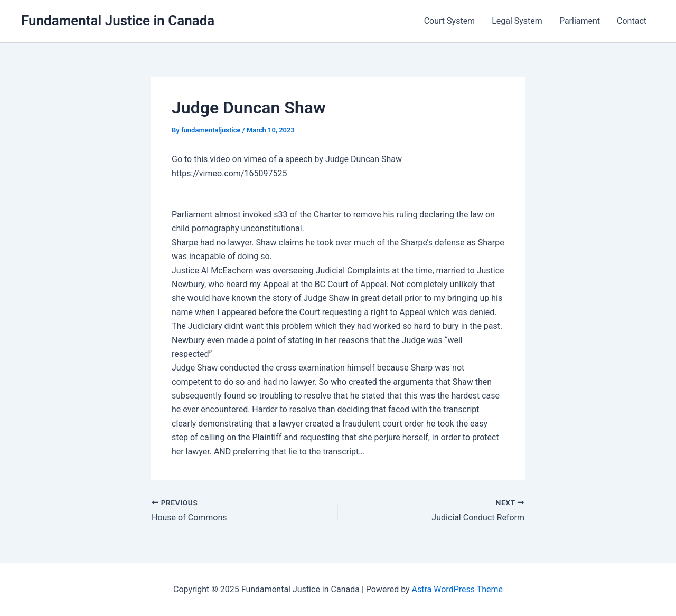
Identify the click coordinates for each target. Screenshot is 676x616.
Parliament (580, 21)
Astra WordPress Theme (457, 589)
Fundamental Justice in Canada (118, 21)
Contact (632, 21)
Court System (449, 21)
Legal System (517, 21)
